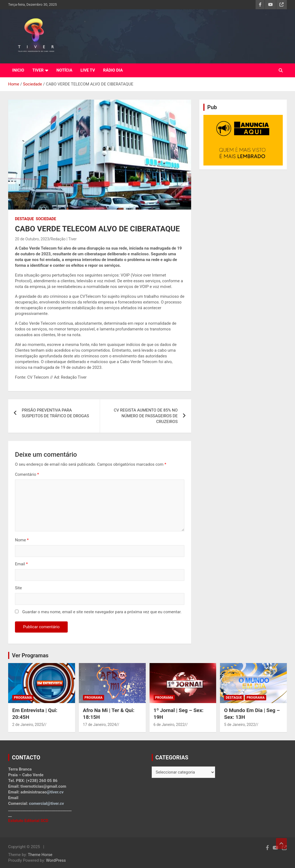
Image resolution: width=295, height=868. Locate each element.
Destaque (24, 219)
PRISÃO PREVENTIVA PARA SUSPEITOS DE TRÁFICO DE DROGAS (56, 413)
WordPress (56, 860)
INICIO (18, 70)
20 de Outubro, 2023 (32, 239)
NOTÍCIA (64, 70)
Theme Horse (40, 855)
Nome (22, 540)
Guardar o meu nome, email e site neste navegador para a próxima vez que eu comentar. (102, 612)
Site (18, 588)
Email (21, 564)
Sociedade (46, 219)
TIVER (38, 70)
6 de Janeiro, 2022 (169, 725)
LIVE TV (88, 70)
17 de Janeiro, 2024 (100, 725)
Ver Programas (30, 655)
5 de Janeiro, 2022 (240, 725)
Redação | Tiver (64, 239)
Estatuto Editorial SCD (28, 821)
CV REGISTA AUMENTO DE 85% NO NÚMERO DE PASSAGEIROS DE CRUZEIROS (146, 416)
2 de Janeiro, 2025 (28, 725)
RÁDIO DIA (113, 70)
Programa (23, 698)
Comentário (27, 474)
